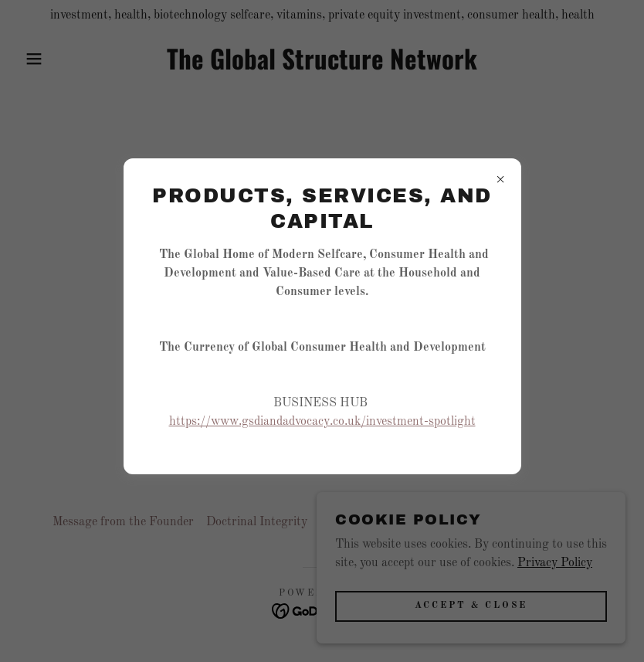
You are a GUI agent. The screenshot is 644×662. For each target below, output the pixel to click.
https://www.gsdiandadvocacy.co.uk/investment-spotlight (322, 422)
